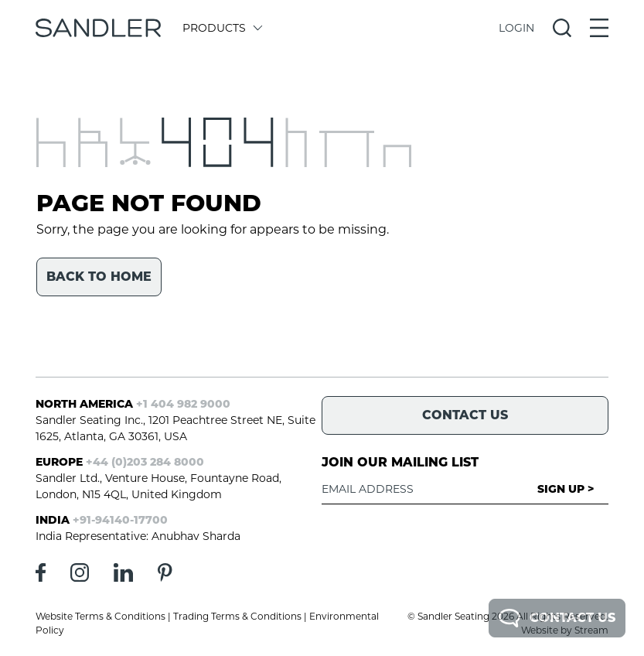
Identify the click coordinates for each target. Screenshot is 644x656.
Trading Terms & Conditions (237, 616)
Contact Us (557, 618)
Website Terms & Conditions (101, 616)
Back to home (99, 277)
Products (221, 28)
